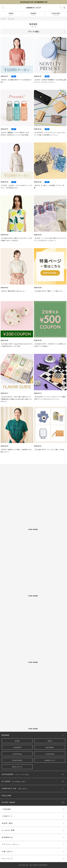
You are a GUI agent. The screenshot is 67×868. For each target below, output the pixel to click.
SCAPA (17, 741)
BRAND (33, 14)
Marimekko (50, 747)
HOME (3, 19)
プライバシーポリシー (11, 844)
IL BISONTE (17, 747)
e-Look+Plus (50, 754)
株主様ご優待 (7, 823)
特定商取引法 (7, 837)
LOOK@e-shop (33, 8)
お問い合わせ (7, 851)
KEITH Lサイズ (17, 767)
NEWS (11, 14)
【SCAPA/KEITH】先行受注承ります (33, 2)
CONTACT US (14, 789)
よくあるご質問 (8, 830)
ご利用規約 (6, 809)
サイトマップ (7, 859)
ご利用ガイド (7, 816)
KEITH (50, 741)
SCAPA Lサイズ (50, 760)
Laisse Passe (17, 754)
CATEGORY (56, 14)
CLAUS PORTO (17, 760)
